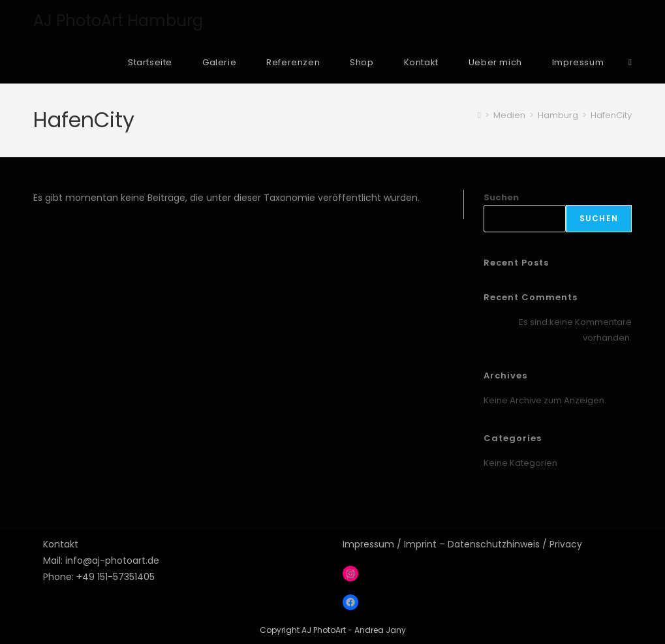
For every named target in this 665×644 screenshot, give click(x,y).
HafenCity (611, 115)
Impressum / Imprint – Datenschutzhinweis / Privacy (462, 544)
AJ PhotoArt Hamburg (118, 21)
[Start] (479, 115)
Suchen (501, 197)
